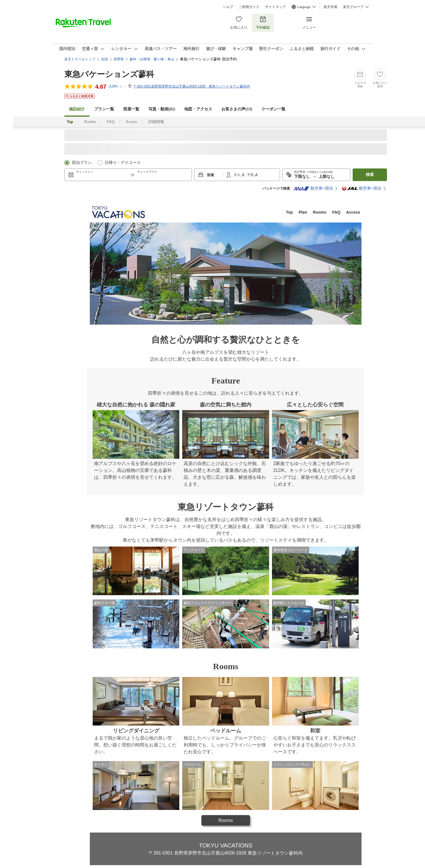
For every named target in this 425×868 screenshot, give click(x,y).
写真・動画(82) (162, 109)
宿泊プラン (82, 163)
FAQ (111, 122)
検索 (370, 175)
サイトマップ (275, 7)
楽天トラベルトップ (80, 59)
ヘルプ (228, 7)
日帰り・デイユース (123, 163)
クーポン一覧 (273, 109)
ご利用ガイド (249, 7)
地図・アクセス (198, 109)
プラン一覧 (104, 109)
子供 (251, 175)
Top (290, 212)
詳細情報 (156, 122)
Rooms (90, 122)
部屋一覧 (131, 109)
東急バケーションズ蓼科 (109, 74)
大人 (238, 175)
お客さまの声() (237, 109)
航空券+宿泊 (313, 188)
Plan (303, 212)
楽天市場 (330, 7)
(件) (116, 86)
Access (132, 122)
